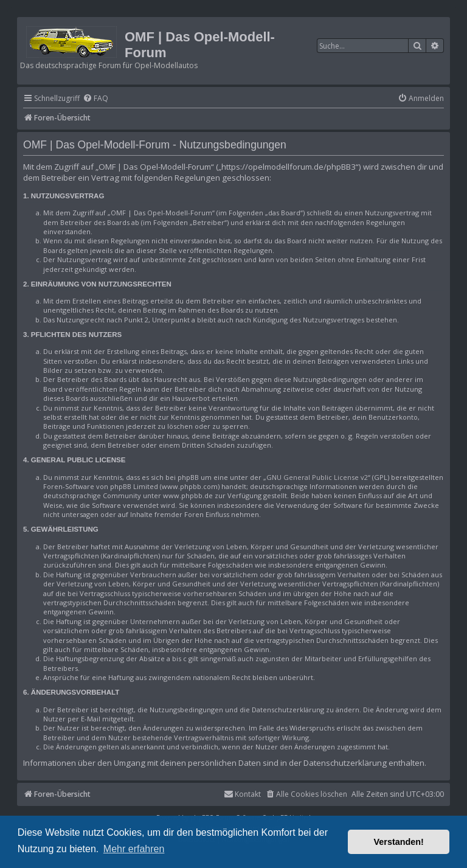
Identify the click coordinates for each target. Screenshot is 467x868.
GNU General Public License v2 (317, 477)
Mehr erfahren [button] (134, 849)
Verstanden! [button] (399, 842)
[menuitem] (95, 99)
